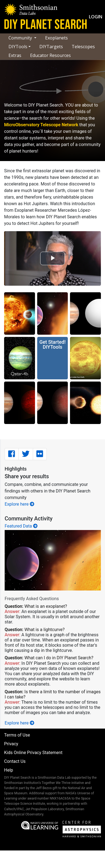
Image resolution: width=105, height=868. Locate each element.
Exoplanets (56, 38)
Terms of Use (17, 735)
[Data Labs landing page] (31, 10)
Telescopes (83, 47)
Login (96, 17)
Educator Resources (50, 55)
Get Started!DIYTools (52, 344)
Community (21, 38)
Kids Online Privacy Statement (33, 753)
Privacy (11, 744)
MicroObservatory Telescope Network (41, 125)
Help (9, 770)
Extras (15, 55)
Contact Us (15, 761)
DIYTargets (51, 47)
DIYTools (18, 47)
